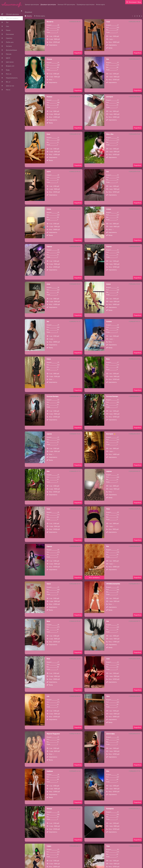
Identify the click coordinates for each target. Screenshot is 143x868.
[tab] (28, 16)
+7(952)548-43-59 (75, 97)
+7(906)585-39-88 (75, 809)
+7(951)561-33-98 (75, 209)
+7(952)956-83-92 (134, 734)
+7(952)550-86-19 (134, 471)
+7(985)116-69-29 (134, 509)
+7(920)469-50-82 (75, 284)
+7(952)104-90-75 (134, 621)
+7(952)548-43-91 (75, 584)
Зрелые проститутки (32, 4)
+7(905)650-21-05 (75, 509)
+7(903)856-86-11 (75, 396)
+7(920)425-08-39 (75, 22)
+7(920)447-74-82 (75, 434)
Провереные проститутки (86, 4)
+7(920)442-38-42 (75, 359)
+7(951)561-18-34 (75, 659)
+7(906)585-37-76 (75, 471)
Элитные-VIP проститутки (66, 4)
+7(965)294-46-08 (134, 546)
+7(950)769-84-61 (134, 209)
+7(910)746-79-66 (134, 97)
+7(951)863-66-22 (75, 846)
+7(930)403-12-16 (75, 771)
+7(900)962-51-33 (75, 321)
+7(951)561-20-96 (134, 696)
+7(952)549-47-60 (134, 134)
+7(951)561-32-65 (134, 284)
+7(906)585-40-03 (134, 434)
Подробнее (78, 53)
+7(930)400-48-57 (134, 584)
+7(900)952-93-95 (75, 59)
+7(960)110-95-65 (75, 696)
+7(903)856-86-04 (75, 246)
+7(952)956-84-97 (134, 59)
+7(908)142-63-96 (134, 359)
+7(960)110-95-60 (75, 621)
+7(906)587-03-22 (134, 321)
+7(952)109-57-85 (75, 134)
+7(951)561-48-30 (134, 22)
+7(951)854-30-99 (134, 659)
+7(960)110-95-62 (75, 172)
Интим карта (100, 4)
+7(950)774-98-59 (75, 734)
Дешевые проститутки (48, 4)
